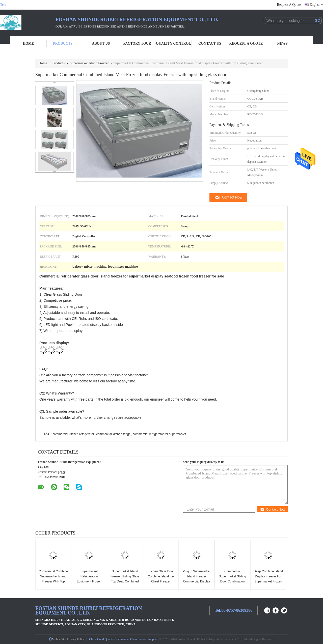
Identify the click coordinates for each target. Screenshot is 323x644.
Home (28, 44)
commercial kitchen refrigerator (73, 434)
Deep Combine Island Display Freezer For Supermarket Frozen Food (268, 579)
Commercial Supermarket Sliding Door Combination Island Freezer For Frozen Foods (232, 581)
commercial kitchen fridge (113, 434)
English (316, 5)
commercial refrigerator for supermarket (159, 434)
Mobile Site (58, 639)
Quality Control (173, 44)
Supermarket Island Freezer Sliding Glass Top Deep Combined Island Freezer (125, 579)
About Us (101, 44)
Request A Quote (289, 5)
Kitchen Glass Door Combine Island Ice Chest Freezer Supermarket (161, 579)
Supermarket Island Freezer (89, 63)
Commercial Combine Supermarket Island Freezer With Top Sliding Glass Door (53, 579)
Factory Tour (137, 44)
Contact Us (210, 44)
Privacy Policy (76, 639)
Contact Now (232, 197)
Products (65, 44)
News (282, 44)
